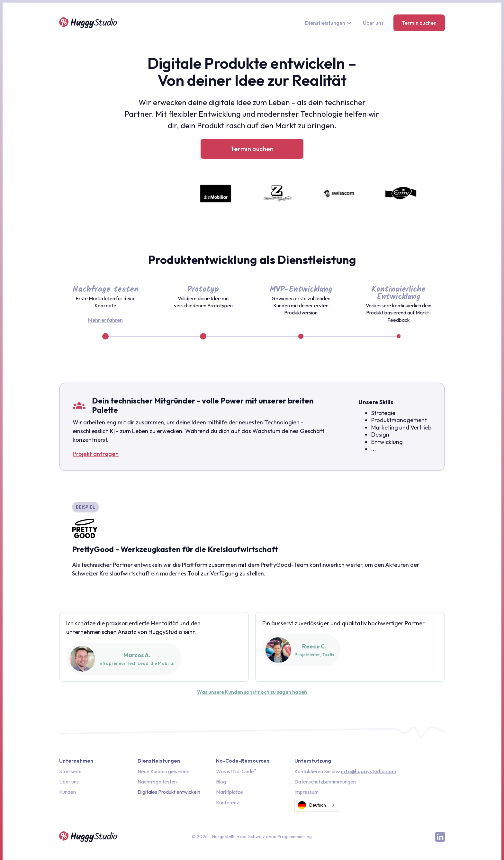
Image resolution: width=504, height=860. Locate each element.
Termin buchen (419, 23)
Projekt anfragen (96, 454)
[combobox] (317, 805)
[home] (88, 23)
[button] (329, 23)
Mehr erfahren (105, 320)
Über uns (373, 23)
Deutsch (312, 805)
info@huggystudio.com (369, 771)
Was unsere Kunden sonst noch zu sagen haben (252, 692)
